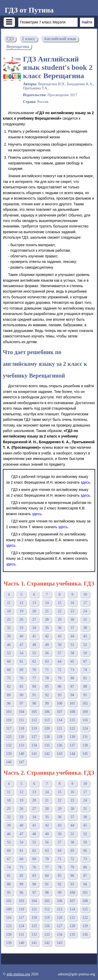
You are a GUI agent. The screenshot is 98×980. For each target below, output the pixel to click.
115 (72, 720)
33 (21, 628)
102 (85, 703)
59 (85, 653)
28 (47, 620)
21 (47, 611)
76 (21, 678)
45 (85, 636)
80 (72, 678)
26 (21, 620)
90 (21, 695)
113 (47, 720)
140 (22, 754)
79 (60, 678)
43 (60, 636)
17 (85, 603)
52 (85, 645)
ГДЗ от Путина (29, 10)
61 (21, 661)
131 (85, 737)
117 (9, 728)
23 (72, 611)
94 (72, 695)
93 (60, 695)
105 (34, 712)
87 (72, 686)
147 (22, 762)
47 (21, 645)
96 (9, 703)
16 (72, 603)
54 (21, 653)
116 (85, 720)
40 (21, 636)
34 (34, 628)
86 (60, 686)
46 (9, 645)
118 (21, 728)
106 (47, 712)
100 (60, 703)
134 (34, 745)
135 (47, 745)
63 (47, 661)
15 (60, 603)
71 (47, 670)
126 (22, 737)
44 (72, 636)
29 (60, 620)
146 (9, 762)
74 (85, 670)
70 (34, 670)
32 (9, 628)
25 (9, 620)
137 (72, 745)
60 (9, 661)
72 (60, 670)
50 (60, 645)
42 (47, 636)
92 (47, 695)
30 (72, 620)
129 (60, 737)
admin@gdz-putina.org (76, 974)
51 (72, 645)
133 (22, 745)
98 (34, 703)
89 (9, 695)
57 (60, 653)
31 (85, 620)
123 (9, 926)
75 (9, 678)
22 (60, 611)
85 (47, 686)
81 (85, 678)
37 (72, 628)
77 (34, 678)
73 (72, 670)
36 (60, 628)
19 (21, 611)
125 (9, 737)
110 (9, 720)
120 (47, 728)
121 (60, 728)
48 (34, 645)
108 (72, 712)
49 (47, 645)
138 (85, 745)
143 (60, 754)
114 (60, 720)
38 (85, 628)
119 (34, 728)
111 (21, 720)
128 (47, 737)
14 (47, 603)
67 (85, 661)
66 (85, 851)
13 (34, 603)
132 (9, 745)
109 (85, 712)
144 (72, 754)
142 (47, 754)
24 (85, 611)
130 (72, 737)
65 (72, 661)
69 (21, 670)
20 (34, 611)
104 (22, 712)
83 (21, 686)
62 (34, 661)
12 (21, 603)
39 (9, 636)
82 (9, 686)
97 (21, 703)
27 (34, 620)
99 (47, 703)
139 (9, 754)
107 (60, 712)
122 (72, 728)
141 (34, 754)
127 (34, 737)
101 (72, 703)
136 (60, 745)
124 (85, 728)
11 (9, 603)
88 (85, 686)
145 (85, 754)
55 (34, 653)
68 (9, 670)
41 (34, 636)
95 (85, 695)
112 (34, 720)
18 (9, 611)
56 (47, 653)
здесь (85, 482)
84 (34, 686)
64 (60, 661)
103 (9, 712)
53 (9, 653)
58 (72, 653)
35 (47, 628)
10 (85, 594)
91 (34, 695)
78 (47, 678)
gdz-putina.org (18, 974)
